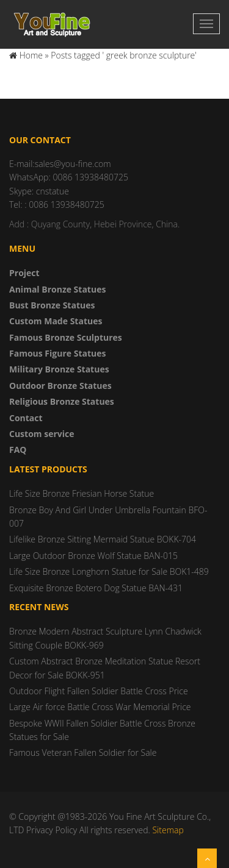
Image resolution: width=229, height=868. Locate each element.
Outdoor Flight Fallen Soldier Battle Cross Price (99, 691)
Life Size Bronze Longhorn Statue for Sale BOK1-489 (109, 571)
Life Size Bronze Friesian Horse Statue (82, 493)
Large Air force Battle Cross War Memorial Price (100, 707)
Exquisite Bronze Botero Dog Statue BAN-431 (96, 588)
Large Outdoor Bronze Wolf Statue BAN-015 (93, 556)
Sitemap (168, 830)
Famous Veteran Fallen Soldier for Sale (83, 752)
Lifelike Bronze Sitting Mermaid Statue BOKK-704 (103, 539)
